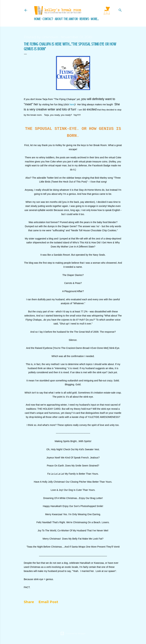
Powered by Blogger (73, 633)
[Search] (120, 10)
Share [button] (29, 602)
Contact (48, 19)
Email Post (48, 602)
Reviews (84, 19)
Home (37, 19)
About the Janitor (66, 19)
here (72, 104)
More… (95, 19)
